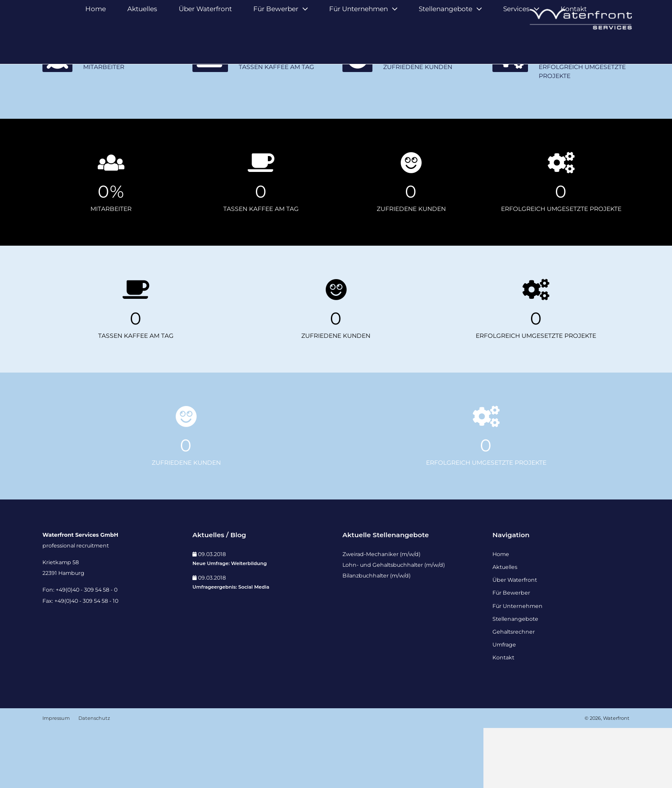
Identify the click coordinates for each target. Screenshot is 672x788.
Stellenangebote (445, 46)
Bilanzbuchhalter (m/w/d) (376, 636)
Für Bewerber (276, 46)
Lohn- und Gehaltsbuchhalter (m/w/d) (394, 624)
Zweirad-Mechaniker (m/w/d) (381, 614)
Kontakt (574, 46)
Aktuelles (142, 46)
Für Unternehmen (358, 46)
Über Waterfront (205, 46)
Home (96, 46)
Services (516, 46)
